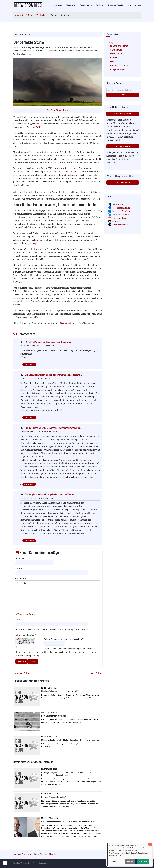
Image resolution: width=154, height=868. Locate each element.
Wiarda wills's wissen (70, 323)
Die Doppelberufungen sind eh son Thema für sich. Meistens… (53, 375)
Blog (30, 15)
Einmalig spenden (123, 146)
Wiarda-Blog (71, 5)
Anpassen (112, 861)
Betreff (19, 569)
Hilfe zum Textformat (25, 614)
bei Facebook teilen (121, 208)
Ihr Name (20, 558)
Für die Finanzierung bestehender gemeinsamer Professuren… (54, 428)
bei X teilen (118, 204)
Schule (113, 62)
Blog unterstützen (134, 5)
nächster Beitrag (95, 673)
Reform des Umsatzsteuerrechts (61, 172)
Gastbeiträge (116, 50)
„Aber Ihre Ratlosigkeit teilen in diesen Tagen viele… (49, 342)
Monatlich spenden (123, 114)
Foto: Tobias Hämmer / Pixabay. (58, 110)
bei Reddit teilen (120, 218)
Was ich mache (86, 5)
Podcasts (114, 58)
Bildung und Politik (119, 46)
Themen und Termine (116, 5)
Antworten (29, 365)
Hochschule (42, 15)
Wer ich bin (100, 5)
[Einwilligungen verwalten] (5, 863)
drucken (116, 221)
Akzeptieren (143, 861)
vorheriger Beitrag (22, 673)
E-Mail (18, 620)
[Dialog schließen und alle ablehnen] (150, 844)
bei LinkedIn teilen (121, 211)
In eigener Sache (118, 70)
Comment (20, 579)
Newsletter (27, 854)
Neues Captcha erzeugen (16, 647)
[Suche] (123, 90)
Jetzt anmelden (123, 183)
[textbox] (58, 598)
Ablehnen (130, 861)
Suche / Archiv (40, 854)
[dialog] (130, 854)
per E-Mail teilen (120, 225)
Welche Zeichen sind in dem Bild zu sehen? (63, 639)
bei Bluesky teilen (121, 215)
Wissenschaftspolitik (120, 66)
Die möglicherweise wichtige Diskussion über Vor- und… (51, 495)
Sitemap (52, 854)
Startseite (58, 5)
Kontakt (17, 854)
